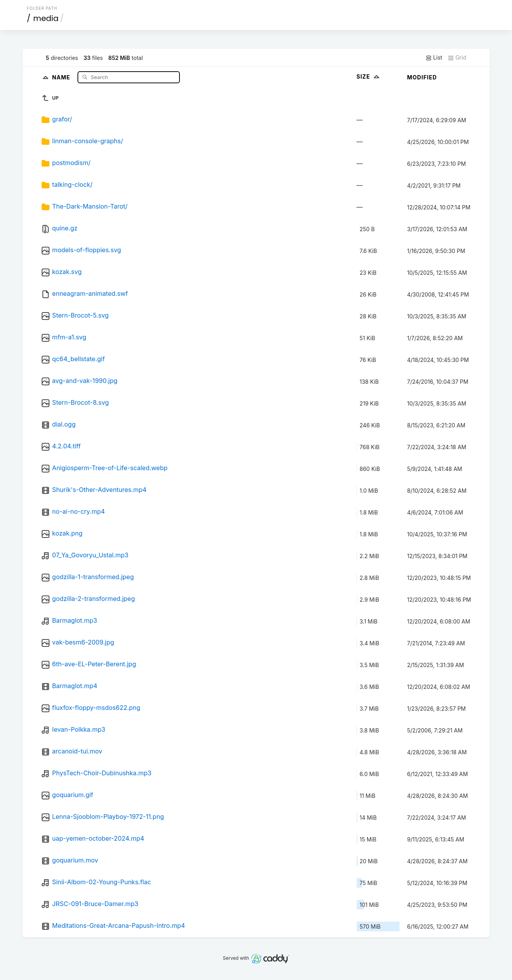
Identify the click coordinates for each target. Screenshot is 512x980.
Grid (457, 58)
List (434, 58)
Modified (422, 77)
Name (62, 77)
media (46, 18)
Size (369, 76)
